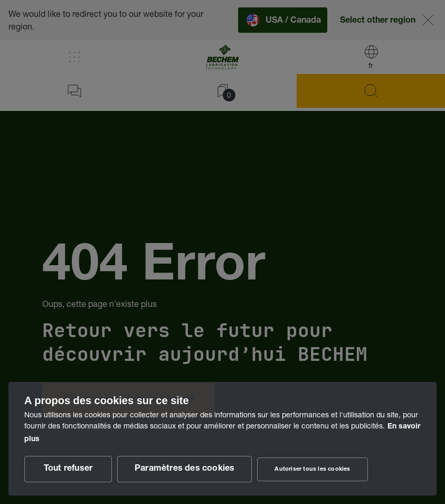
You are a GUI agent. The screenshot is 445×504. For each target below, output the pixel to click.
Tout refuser (68, 469)
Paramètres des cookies (184, 469)
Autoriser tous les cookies (312, 469)
